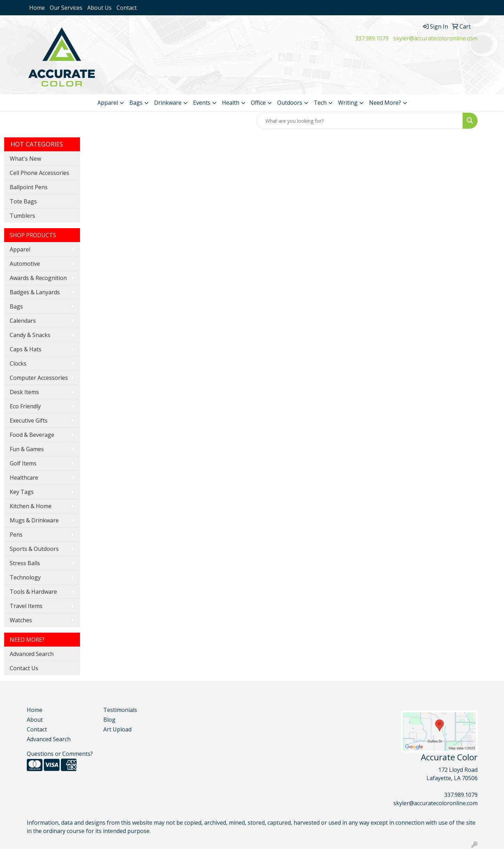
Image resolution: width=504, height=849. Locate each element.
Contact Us (24, 668)
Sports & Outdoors (34, 549)
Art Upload (117, 729)
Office (258, 103)
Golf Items (23, 463)
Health (231, 103)
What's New (25, 159)
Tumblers (22, 216)
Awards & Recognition (38, 278)
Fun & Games (27, 449)
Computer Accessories (39, 378)
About (35, 720)
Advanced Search (32, 654)
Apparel (108, 103)
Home (37, 8)
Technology (25, 577)
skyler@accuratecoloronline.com (435, 38)
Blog (109, 720)
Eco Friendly (25, 406)
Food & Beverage (32, 435)
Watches (21, 620)
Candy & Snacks (30, 335)
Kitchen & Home (31, 506)
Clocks (18, 363)
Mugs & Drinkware (34, 520)
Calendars (23, 321)
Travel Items (26, 606)
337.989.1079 (372, 38)
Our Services (66, 8)
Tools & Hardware (33, 592)
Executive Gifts (29, 421)
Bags (136, 103)
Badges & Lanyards (35, 292)
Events (202, 103)
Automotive (25, 264)
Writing (348, 103)
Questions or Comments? (60, 754)
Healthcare (24, 478)
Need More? (385, 103)
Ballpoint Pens (29, 187)
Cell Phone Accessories (39, 173)
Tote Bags (23, 201)
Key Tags (22, 492)
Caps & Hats (26, 349)
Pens (16, 535)
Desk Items (24, 392)
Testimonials (120, 710)
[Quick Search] (360, 121)
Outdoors (290, 103)
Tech (320, 103)
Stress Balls (25, 563)
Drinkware (168, 103)
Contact (127, 8)
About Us (99, 8)
